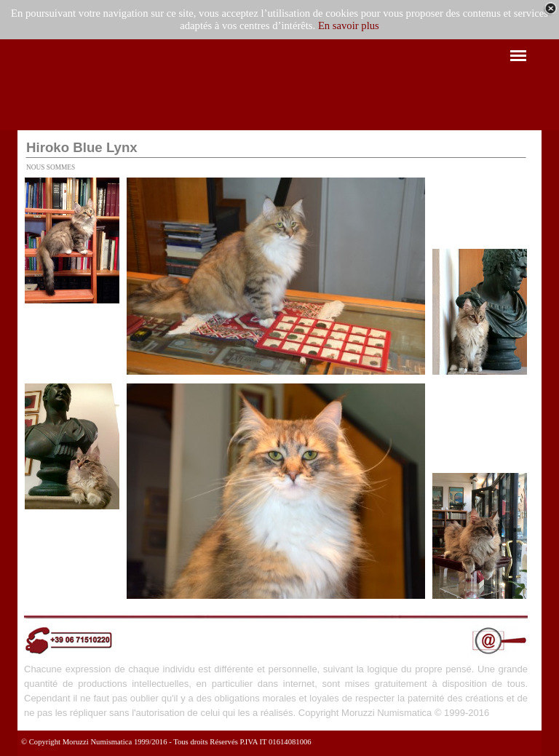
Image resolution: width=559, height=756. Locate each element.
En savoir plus (349, 25)
